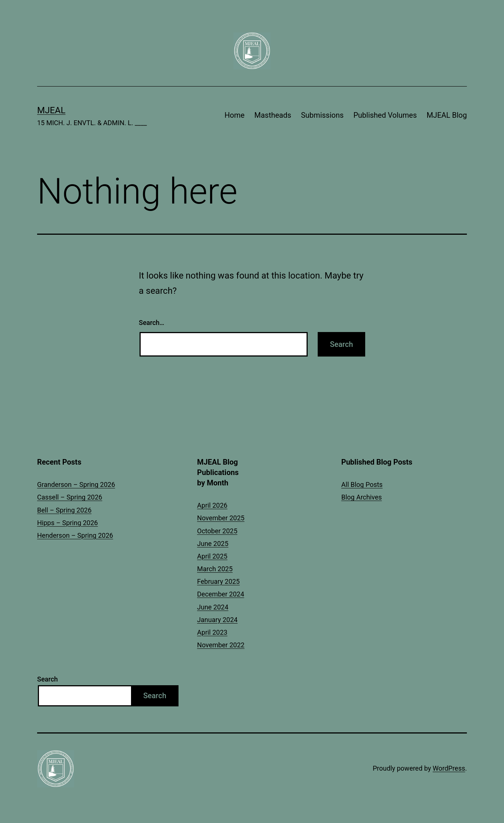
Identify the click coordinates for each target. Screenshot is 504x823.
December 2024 (221, 594)
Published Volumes (385, 115)
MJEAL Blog (447, 115)
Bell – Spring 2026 (64, 510)
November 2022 (221, 645)
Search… (152, 323)
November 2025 (221, 518)
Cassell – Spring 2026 (70, 497)
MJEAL (51, 110)
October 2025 (217, 531)
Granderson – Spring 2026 (76, 484)
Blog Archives (362, 497)
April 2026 (212, 505)
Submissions (322, 115)
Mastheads (273, 115)
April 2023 (212, 632)
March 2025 (215, 569)
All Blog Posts (362, 484)
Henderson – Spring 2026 (75, 535)
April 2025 (212, 556)
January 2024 (217, 620)
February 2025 (218, 581)
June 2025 (213, 544)
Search (48, 679)
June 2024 (213, 607)
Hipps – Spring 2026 (68, 523)
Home (235, 115)
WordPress (449, 768)
